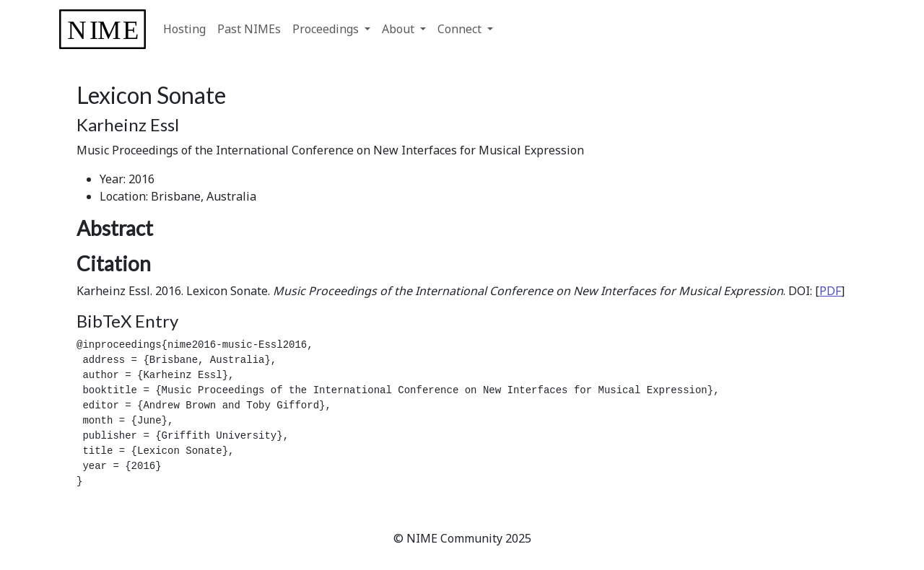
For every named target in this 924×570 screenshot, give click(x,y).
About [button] (400, 29)
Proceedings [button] (327, 29)
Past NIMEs (249, 29)
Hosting (184, 29)
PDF (830, 291)
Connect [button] (461, 29)
